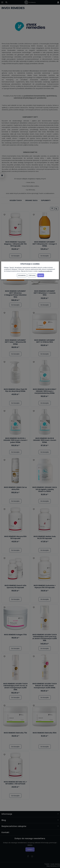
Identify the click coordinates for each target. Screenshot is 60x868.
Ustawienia (22, 275)
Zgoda (41, 275)
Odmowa (32, 275)
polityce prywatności (46, 271)
